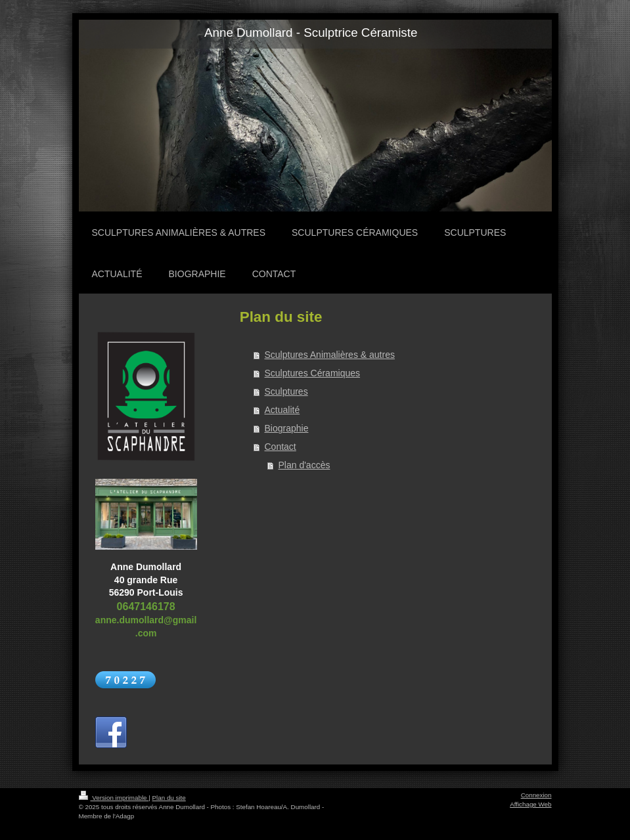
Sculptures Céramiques (313, 373)
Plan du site (169, 798)
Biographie (287, 428)
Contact (281, 447)
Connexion (536, 795)
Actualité (282, 410)
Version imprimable (114, 798)
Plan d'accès (304, 465)
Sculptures (286, 391)
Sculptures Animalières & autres (330, 355)
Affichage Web (530, 804)
